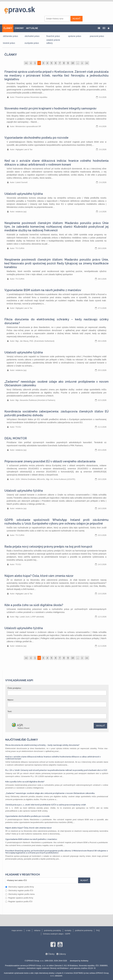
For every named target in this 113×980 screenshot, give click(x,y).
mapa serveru (17, 931)
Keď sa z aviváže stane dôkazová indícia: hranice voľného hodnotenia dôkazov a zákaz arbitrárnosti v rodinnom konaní (53, 758)
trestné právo (9, 43)
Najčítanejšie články (22, 740)
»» (87, 63)
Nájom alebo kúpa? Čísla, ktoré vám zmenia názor (39, 576)
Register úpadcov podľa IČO (19, 901)
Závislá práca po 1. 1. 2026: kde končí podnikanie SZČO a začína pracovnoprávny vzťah (46, 805)
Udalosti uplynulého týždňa (24, 194)
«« (26, 63)
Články (11, 55)
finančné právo (53, 36)
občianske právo (10, 36)
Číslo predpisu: (14, 688)
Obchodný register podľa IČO (19, 890)
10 (73, 63)
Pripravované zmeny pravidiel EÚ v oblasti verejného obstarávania (50, 461)
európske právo (32, 43)
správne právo (75, 36)
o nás (28, 931)
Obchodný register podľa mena (20, 894)
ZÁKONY (19, 28)
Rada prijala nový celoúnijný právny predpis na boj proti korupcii (48, 547)
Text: (10, 711)
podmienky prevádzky (53, 931)
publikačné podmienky (84, 931)
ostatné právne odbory (53, 41)
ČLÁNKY (8, 28)
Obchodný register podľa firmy (20, 887)
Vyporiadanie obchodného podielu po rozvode (36, 138)
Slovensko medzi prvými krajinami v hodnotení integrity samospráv (50, 108)
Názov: (11, 700)
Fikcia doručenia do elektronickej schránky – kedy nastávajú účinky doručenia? (42, 745)
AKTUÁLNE (32, 28)
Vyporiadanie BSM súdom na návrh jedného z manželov (43, 290)
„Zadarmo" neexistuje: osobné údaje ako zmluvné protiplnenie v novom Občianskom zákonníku (50, 793)
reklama (37, 931)
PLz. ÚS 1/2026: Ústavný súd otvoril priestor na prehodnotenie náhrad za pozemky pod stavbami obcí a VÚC (56, 770)
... (78, 63)
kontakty (68, 931)
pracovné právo (97, 36)
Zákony (62, 954)
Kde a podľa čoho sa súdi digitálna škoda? (34, 605)
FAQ (98, 931)
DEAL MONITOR (16, 438)
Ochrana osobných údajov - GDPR (57, 934)
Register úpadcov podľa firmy (19, 898)
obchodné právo (32, 36)
